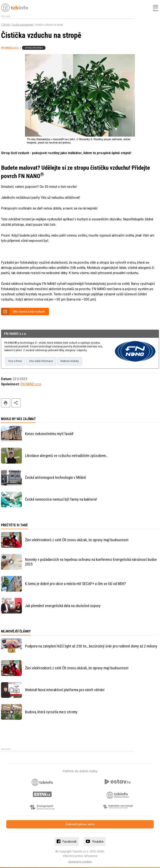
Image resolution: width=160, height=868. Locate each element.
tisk (6, 403)
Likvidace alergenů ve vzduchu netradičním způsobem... (67, 456)
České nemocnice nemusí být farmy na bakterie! (61, 499)
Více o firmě (15, 361)
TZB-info (5, 25)
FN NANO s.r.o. (10, 47)
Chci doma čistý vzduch (29, 312)
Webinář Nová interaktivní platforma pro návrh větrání (65, 690)
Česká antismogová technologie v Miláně (55, 477)
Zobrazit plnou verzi (80, 824)
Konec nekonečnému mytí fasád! (49, 434)
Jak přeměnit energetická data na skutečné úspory (63, 606)
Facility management (22, 25)
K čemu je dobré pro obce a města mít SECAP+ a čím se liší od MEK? (75, 584)
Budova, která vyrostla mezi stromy (51, 712)
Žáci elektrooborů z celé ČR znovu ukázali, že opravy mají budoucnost (77, 540)
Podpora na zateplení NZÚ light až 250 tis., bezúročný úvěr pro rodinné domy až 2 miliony (91, 646)
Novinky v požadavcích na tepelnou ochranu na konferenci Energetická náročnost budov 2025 (91, 562)
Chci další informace (41, 361)
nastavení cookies (80, 862)
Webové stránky (70, 361)
